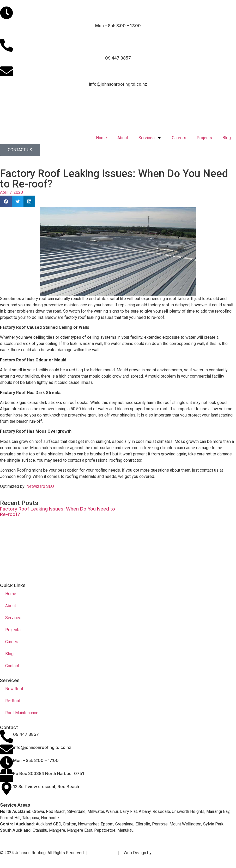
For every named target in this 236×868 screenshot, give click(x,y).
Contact (12, 666)
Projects (204, 138)
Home (101, 138)
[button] (6, 201)
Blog (227, 138)
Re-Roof (13, 701)
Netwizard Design (170, 853)
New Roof (14, 689)
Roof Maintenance (22, 713)
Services (150, 138)
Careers (179, 138)
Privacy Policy (102, 853)
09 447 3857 (26, 734)
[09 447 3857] (7, 736)
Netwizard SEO (40, 486)
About (123, 138)
